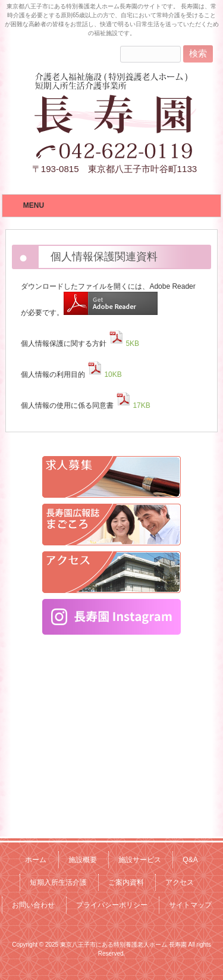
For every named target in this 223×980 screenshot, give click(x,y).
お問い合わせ (33, 905)
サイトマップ (190, 905)
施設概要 (83, 860)
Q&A (190, 860)
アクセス (180, 882)
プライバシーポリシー (112, 905)
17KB (132, 405)
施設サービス (140, 860)
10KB (103, 374)
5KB (123, 344)
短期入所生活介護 (58, 882)
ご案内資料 (126, 882)
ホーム (36, 860)
